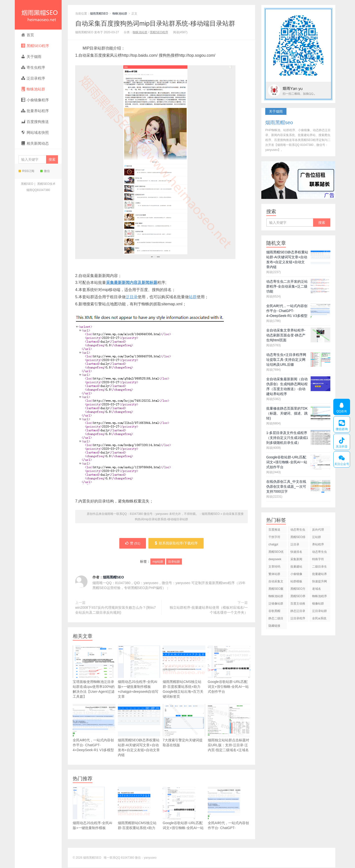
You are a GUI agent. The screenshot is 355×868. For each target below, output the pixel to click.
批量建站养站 (319, 575)
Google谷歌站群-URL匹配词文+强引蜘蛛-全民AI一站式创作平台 (229, 670)
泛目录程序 (298, 618)
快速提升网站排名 (319, 582)
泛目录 (132, 297)
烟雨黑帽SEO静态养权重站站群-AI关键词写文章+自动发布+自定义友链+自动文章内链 (139, 731)
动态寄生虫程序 (319, 553)
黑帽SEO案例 (276, 590)
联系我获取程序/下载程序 (176, 543)
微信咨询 (342, 424)
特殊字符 (318, 559)
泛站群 (317, 537)
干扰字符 (274, 537)
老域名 (317, 589)
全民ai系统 (319, 618)
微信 (45, 171)
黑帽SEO (27, 184)
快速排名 (296, 552)
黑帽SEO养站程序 (298, 597)
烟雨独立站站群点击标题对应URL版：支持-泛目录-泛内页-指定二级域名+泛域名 (229, 736)
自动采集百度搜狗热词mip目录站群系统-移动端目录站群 (155, 23)
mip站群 (158, 562)
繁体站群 (274, 574)
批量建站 (296, 567)
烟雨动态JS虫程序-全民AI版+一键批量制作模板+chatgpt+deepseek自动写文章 (139, 672)
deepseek (275, 559)
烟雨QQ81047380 (38, 190)
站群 (193, 297)
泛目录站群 (319, 611)
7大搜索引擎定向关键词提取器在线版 (184, 726)
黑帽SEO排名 (298, 538)
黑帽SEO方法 (298, 590)
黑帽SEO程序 (159, 32)
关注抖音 (342, 442)
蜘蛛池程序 (319, 596)
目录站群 (174, 562)
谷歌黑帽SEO (274, 612)
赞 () (132, 543)
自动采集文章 (276, 582)
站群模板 (296, 581)
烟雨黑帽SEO (38, 15)
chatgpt (273, 544)
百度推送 (274, 530)
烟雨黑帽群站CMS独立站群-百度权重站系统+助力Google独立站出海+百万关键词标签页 (184, 672)
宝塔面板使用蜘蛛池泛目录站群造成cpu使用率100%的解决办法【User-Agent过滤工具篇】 (94, 672)
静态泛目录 (298, 611)
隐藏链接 (274, 626)
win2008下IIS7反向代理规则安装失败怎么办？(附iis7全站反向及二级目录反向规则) (115, 610)
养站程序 (318, 544)
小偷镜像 (296, 574)
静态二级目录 (276, 619)
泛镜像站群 (276, 604)
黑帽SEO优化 (276, 553)
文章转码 (274, 567)
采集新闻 (296, 559)
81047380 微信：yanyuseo (139, 858)
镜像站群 (318, 604)
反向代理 (318, 530)
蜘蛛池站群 (120, 14)
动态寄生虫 (298, 530)
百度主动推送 (298, 604)
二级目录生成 (319, 567)
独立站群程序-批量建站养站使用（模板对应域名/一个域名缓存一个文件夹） (209, 610)
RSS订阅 (26, 171)
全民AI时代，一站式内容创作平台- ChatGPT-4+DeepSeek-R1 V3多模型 (94, 728)
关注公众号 (342, 459)
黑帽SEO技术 (46, 184)
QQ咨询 (342, 407)
